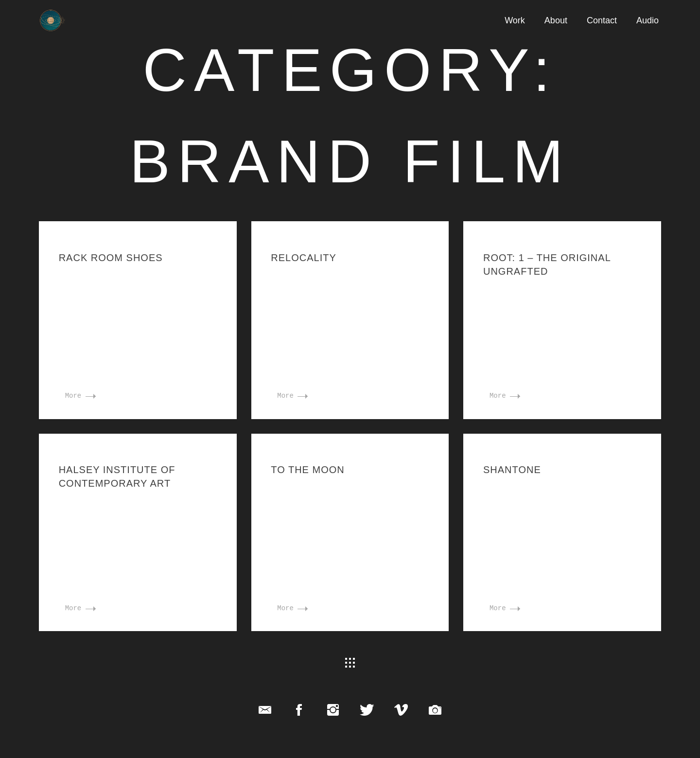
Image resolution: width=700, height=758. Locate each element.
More (80, 396)
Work (515, 20)
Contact (602, 20)
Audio (647, 20)
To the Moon (307, 470)
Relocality (303, 258)
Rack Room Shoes (111, 258)
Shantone (512, 470)
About (556, 20)
